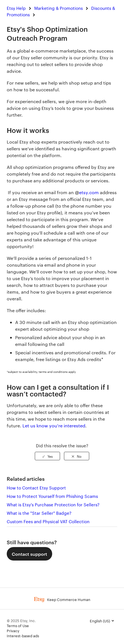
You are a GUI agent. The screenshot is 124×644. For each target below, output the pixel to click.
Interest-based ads (23, 636)
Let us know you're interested (54, 426)
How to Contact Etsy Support (36, 488)
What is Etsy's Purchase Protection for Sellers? (53, 504)
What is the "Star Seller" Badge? (39, 513)
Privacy (13, 631)
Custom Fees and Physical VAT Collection (48, 521)
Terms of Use (18, 625)
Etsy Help (16, 8)
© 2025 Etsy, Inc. (21, 620)
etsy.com (89, 192)
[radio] (47, 456)
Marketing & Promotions (58, 8)
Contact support (29, 554)
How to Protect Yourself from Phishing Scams (52, 496)
